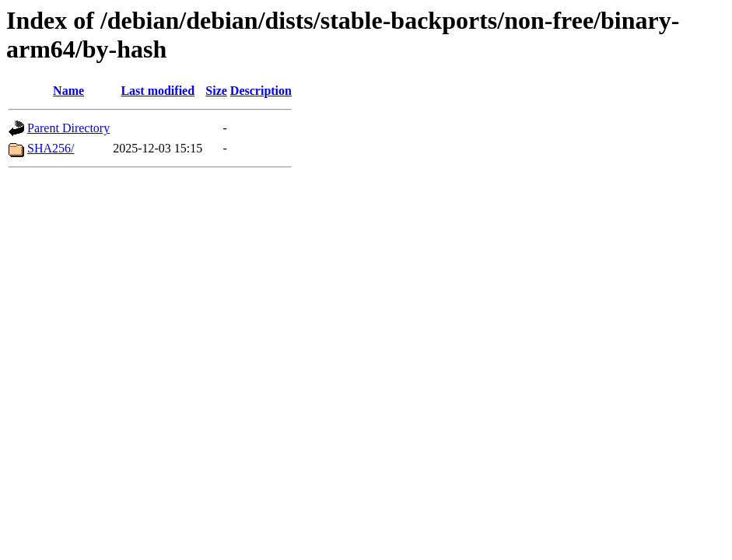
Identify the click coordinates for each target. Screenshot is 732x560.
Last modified (158, 91)
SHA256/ (51, 148)
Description (261, 91)
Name (68, 91)
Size (216, 91)
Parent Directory (68, 128)
